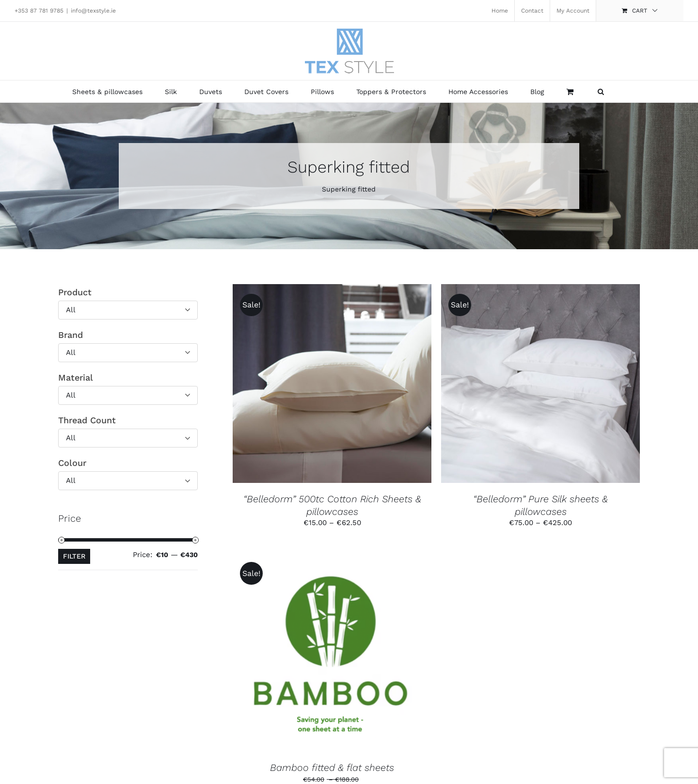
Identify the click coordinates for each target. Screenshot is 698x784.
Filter (74, 556)
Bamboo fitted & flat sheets (332, 768)
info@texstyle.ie (93, 11)
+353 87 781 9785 (39, 11)
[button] (601, 91)
